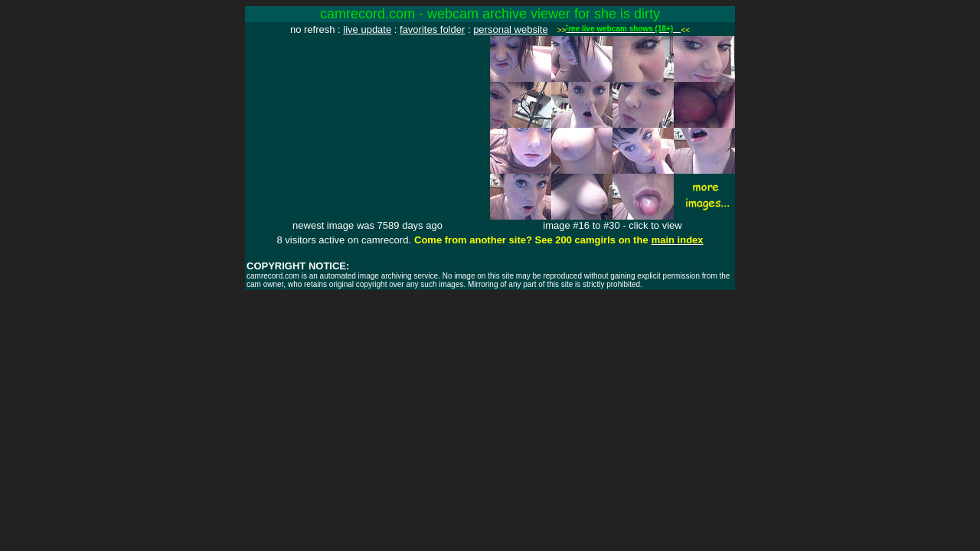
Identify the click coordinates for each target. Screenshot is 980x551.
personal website (511, 29)
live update (367, 29)
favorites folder (432, 29)
